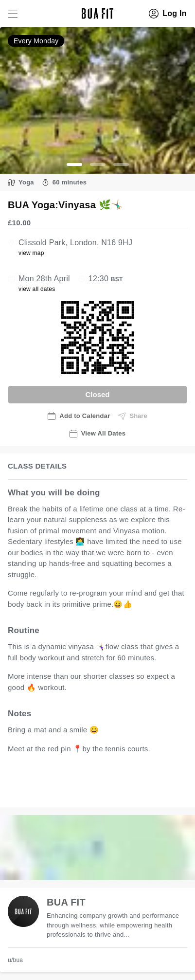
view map (31, 253)
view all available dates (57, 790)
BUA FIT (66, 902)
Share (133, 416)
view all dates (37, 289)
